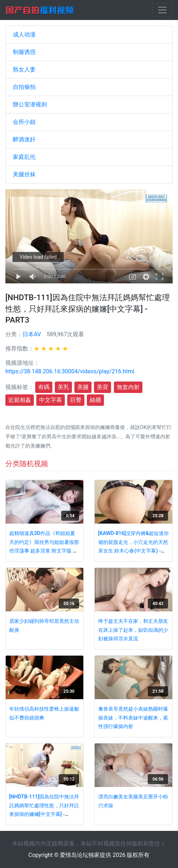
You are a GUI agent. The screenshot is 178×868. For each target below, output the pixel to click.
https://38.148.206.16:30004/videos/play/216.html (70, 371)
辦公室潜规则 (30, 104)
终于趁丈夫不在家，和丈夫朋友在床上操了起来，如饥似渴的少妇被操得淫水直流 (133, 630)
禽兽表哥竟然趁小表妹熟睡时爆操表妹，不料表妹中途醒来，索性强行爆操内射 (133, 718)
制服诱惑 (24, 52)
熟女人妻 (24, 69)
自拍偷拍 (24, 87)
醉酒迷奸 (24, 139)
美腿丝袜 (24, 174)
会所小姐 (24, 122)
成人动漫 (24, 34)
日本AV (32, 334)
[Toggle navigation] (162, 10)
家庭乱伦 (24, 157)
